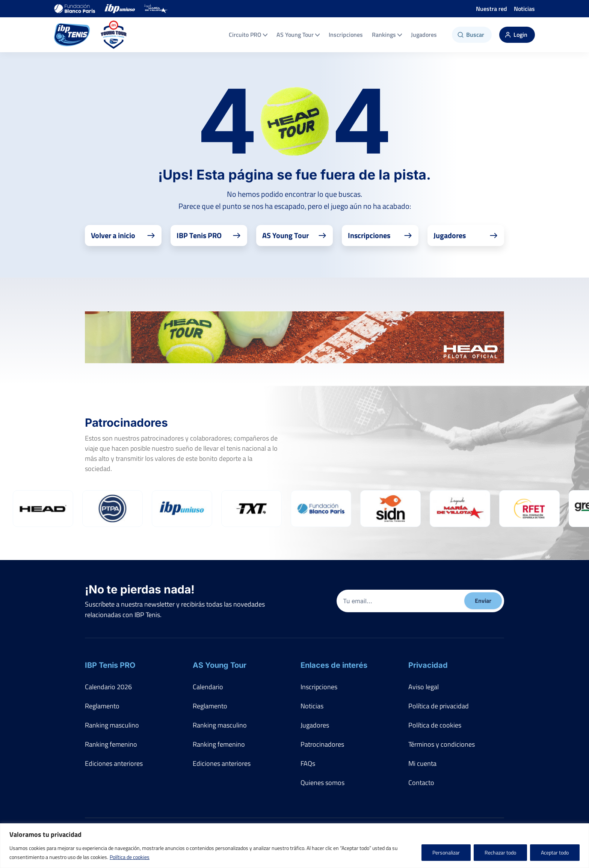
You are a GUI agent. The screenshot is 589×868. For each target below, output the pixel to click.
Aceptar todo (555, 852)
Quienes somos (322, 783)
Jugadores (424, 35)
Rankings (387, 35)
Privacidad (428, 665)
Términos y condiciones (442, 744)
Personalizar (446, 852)
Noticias (524, 9)
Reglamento (102, 706)
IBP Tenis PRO (110, 665)
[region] (294, 846)
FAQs (308, 763)
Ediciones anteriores (114, 763)
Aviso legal (424, 687)
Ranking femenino (111, 744)
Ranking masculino (112, 725)
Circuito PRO (248, 35)
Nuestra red (492, 9)
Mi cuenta (422, 763)
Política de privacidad (439, 706)
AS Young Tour (298, 35)
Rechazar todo (500, 852)
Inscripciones (346, 35)
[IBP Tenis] (72, 35)
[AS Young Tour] (114, 35)
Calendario (208, 687)
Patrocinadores (322, 744)
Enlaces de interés (334, 665)
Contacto (421, 783)
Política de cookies (130, 857)
